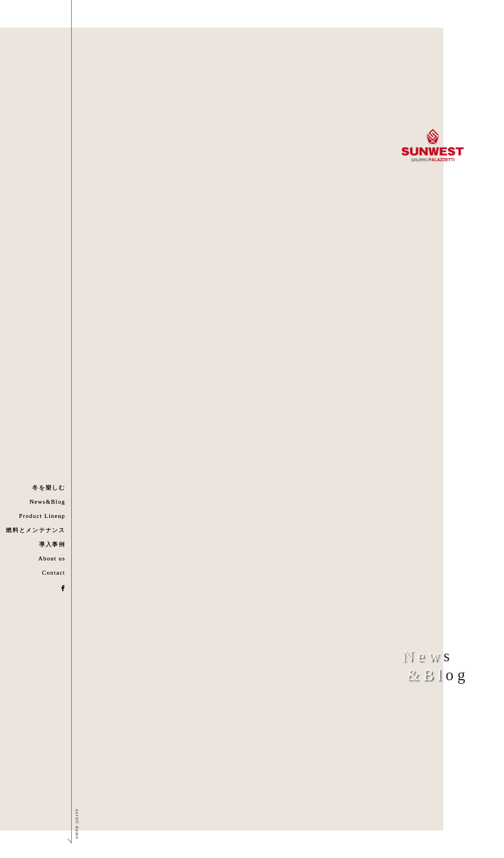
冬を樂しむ (49, 488)
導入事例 (52, 544)
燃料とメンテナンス (36, 530)
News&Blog (47, 502)
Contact (54, 573)
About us (52, 558)
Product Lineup (42, 516)
